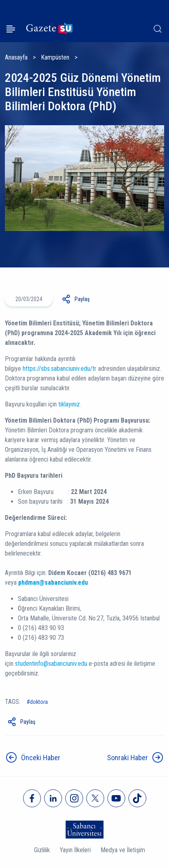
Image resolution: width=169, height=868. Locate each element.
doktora (39, 702)
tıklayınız (69, 404)
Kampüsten (55, 57)
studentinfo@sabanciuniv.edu (51, 664)
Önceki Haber (41, 758)
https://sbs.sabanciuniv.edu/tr (60, 369)
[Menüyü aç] (11, 29)
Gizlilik (42, 850)
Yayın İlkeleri (75, 850)
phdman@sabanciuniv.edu (53, 583)
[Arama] (158, 29)
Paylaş (82, 299)
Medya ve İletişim (123, 850)
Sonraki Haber (127, 758)
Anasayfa (16, 57)
